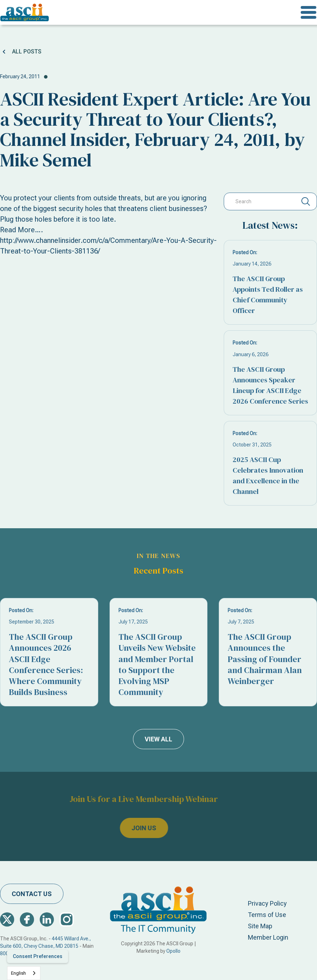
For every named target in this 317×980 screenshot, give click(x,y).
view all (158, 739)
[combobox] (24, 973)
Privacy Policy (267, 903)
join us (132, 828)
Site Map (260, 926)
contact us (32, 894)
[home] (25, 12)
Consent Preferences (38, 956)
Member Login (268, 937)
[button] (308, 12)
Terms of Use (267, 915)
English (18, 973)
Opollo (173, 951)
